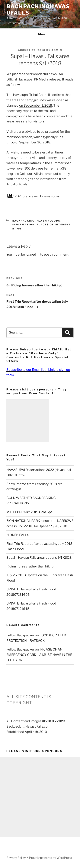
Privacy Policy (16, 858)
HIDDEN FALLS (18, 535)
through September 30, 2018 (28, 142)
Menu (40, 34)
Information (24, 225)
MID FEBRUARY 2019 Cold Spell (30, 512)
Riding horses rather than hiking (30, 566)
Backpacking (24, 221)
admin (57, 50)
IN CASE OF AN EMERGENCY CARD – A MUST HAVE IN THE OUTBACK (39, 655)
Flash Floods (49, 221)
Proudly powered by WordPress (50, 858)
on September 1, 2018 (36, 106)
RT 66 (17, 229)
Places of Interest (54, 225)
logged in (33, 255)
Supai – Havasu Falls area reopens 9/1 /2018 (39, 558)
